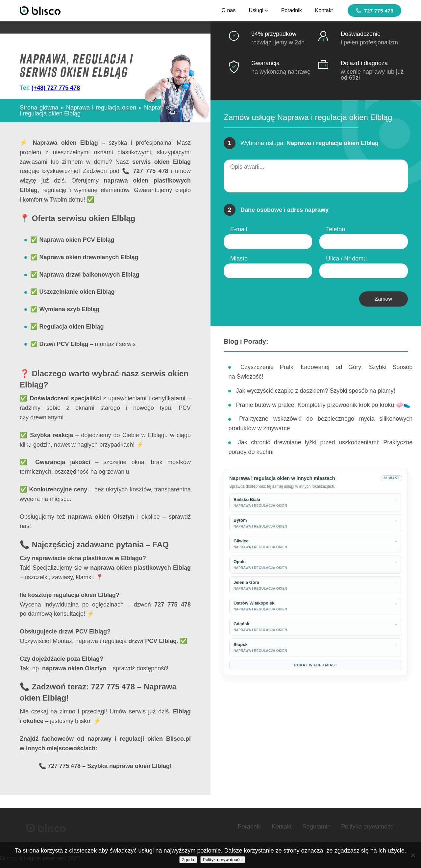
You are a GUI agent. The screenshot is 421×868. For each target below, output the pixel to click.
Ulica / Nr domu (346, 259)
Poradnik (292, 10)
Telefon (335, 229)
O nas (228, 10)
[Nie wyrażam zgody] (413, 855)
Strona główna (39, 108)
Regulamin (316, 827)
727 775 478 (374, 11)
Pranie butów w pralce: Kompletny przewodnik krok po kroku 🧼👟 (323, 405)
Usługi (258, 10)
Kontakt (324, 10)
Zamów (384, 299)
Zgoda (188, 860)
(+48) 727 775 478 (56, 88)
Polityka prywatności (368, 827)
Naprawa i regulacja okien (101, 108)
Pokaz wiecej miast (316, 665)
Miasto (239, 259)
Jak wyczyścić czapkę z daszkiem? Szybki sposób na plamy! (315, 391)
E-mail (239, 229)
